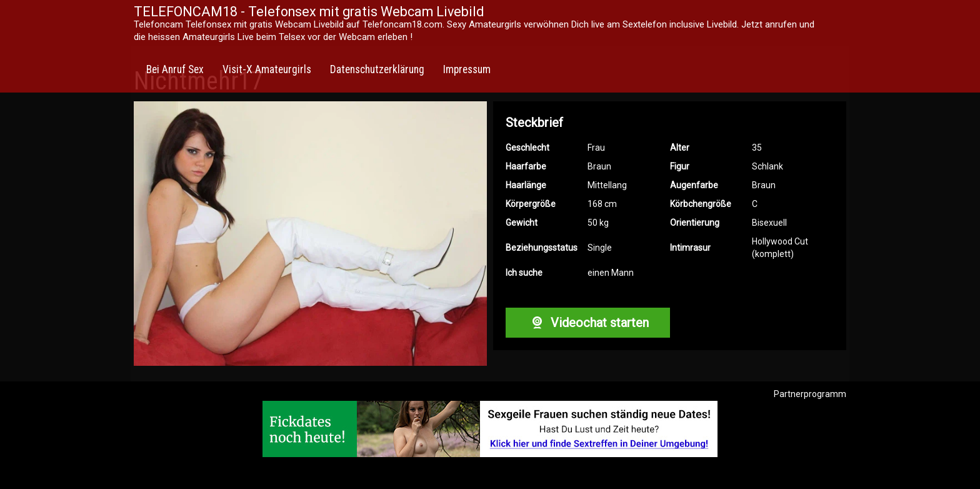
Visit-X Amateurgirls (267, 69)
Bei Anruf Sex (175, 69)
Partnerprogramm (810, 394)
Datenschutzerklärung (377, 69)
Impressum (467, 69)
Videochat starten (587, 323)
